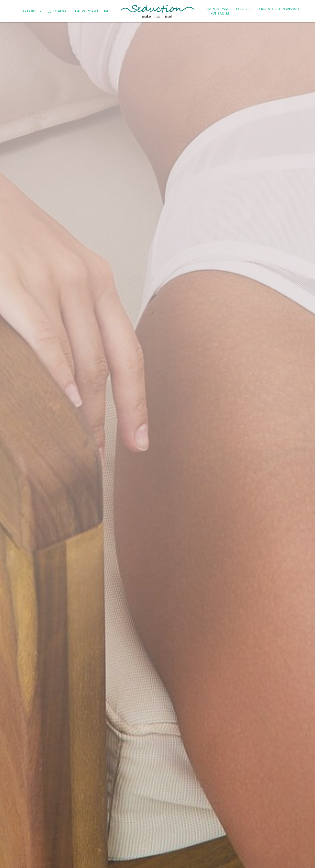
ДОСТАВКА (57, 11)
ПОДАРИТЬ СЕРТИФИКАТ (278, 9)
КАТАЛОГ (31, 11)
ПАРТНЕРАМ (217, 9)
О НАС (242, 9)
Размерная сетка (92, 11)
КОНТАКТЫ (220, 13)
